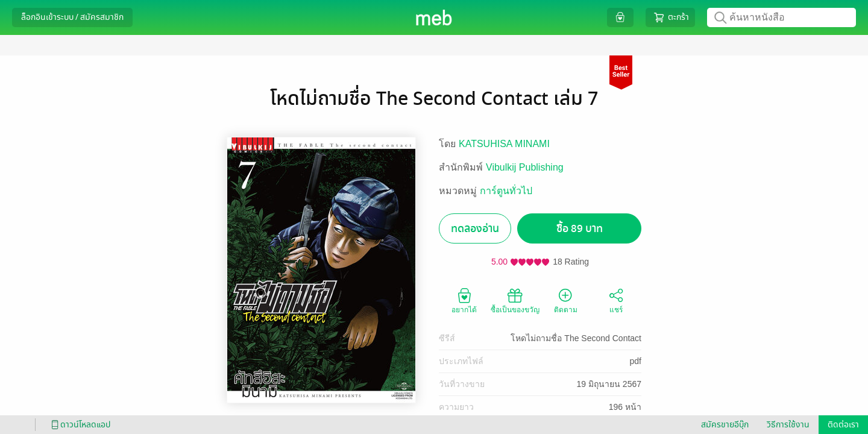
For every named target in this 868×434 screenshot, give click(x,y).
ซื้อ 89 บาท (580, 229)
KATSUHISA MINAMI (504, 144)
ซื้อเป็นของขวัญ (515, 300)
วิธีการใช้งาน (788, 425)
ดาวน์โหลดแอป (79, 425)
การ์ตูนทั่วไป (506, 191)
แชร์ (616, 300)
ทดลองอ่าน (475, 229)
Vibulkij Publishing (525, 167)
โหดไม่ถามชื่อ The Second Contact (576, 338)
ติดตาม (566, 300)
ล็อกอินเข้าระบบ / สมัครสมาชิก (72, 17)
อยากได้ (464, 300)
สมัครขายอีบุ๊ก (725, 425)
